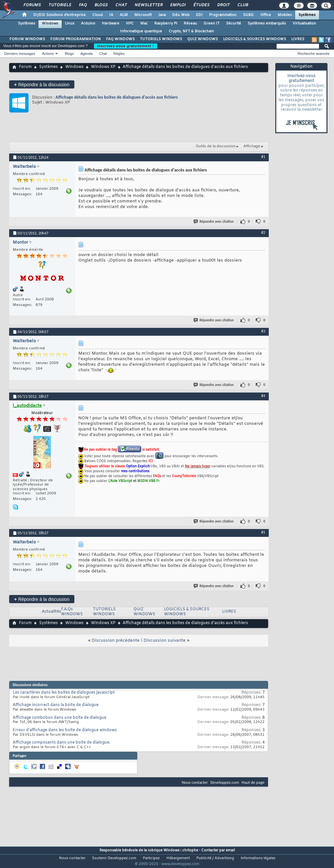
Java (162, 15)
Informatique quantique (141, 31)
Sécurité (234, 24)
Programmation (223, 15)
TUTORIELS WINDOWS (161, 39)
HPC (130, 24)
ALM (124, 15)
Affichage (252, 146)
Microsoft (143, 15)
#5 (263, 532)
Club (242, 5)
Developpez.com (225, 782)
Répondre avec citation (214, 222)
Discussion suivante (165, 641)
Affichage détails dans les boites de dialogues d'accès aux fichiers (117, 97)
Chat (121, 5)
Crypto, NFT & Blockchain (191, 31)
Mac (144, 24)
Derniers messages (20, 54)
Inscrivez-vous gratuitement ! (126, 46)
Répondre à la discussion (42, 84)
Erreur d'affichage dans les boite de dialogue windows (65, 730)
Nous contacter (195, 782)
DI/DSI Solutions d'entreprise (60, 15)
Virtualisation (304, 24)
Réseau (190, 24)
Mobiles (285, 15)
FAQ (83, 5)
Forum (25, 67)
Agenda (86, 54)
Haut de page (253, 782)
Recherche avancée (313, 54)
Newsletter (148, 5)
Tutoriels (60, 5)
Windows (50, 24)
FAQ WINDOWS (120, 39)
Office (266, 15)
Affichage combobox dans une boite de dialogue (60, 718)
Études (201, 5)
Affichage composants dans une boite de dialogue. (61, 743)
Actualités (51, 612)
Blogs (101, 5)
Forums (32, 5)
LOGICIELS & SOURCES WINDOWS (255, 39)
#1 (263, 157)
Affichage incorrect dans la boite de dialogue (56, 705)
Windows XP (103, 67)
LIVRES (298, 39)
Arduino (88, 24)
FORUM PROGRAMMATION (76, 39)
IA (111, 15)
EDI (199, 15)
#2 (263, 233)
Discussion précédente (116, 641)
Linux (70, 24)
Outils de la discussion (216, 146)
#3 (263, 331)
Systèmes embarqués (267, 24)
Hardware (111, 24)
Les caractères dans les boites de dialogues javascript (64, 693)
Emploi (178, 5)
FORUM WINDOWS (27, 39)
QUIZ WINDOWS (203, 39)
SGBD (248, 15)
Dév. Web (181, 15)
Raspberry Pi (166, 24)
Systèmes (307, 15)
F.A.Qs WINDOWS (72, 612)
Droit (223, 5)
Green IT (212, 24)
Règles (119, 54)
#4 (263, 396)
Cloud (98, 15)
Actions (48, 54)
